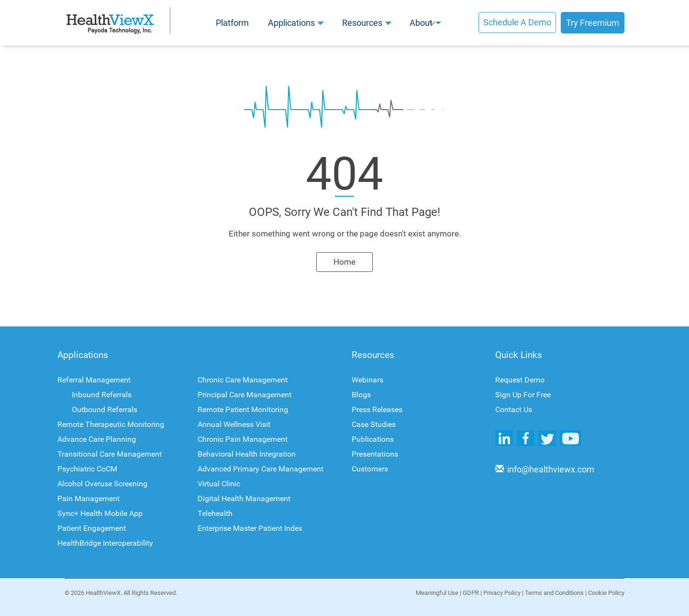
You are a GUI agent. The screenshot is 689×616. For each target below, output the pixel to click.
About (421, 23)
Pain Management (89, 498)
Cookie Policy (606, 593)
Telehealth (215, 513)
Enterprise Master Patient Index (250, 528)
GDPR (472, 593)
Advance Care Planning (97, 439)
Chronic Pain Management (243, 439)
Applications (291, 23)
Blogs (361, 395)
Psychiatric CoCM (87, 469)
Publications (373, 439)
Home (344, 262)
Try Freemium (593, 23)
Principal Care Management (244, 395)
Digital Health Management (244, 498)
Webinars (367, 380)
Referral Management (94, 380)
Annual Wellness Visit (234, 424)
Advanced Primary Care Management (261, 469)
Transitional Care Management (110, 454)
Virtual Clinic (219, 484)
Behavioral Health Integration (247, 454)
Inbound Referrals (102, 395)
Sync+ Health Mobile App (100, 513)
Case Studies (374, 425)
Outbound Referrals (105, 409)
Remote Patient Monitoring (243, 409)
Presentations (375, 454)
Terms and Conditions (556, 593)
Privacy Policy (503, 593)
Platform (232, 23)
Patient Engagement (92, 528)
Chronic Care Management (243, 380)
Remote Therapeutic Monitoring (111, 424)
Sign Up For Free (523, 395)
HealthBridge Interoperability (105, 543)
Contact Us (514, 410)
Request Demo (520, 380)
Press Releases (377, 410)
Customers (370, 469)
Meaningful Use (439, 593)
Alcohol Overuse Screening (102, 484)
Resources (362, 23)
